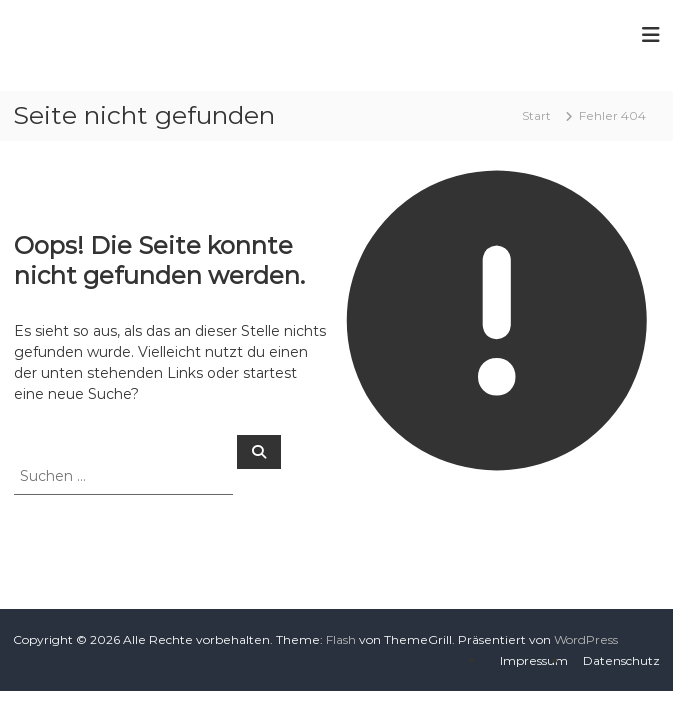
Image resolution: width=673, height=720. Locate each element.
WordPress (586, 639)
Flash (341, 639)
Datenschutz (621, 660)
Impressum (534, 660)
